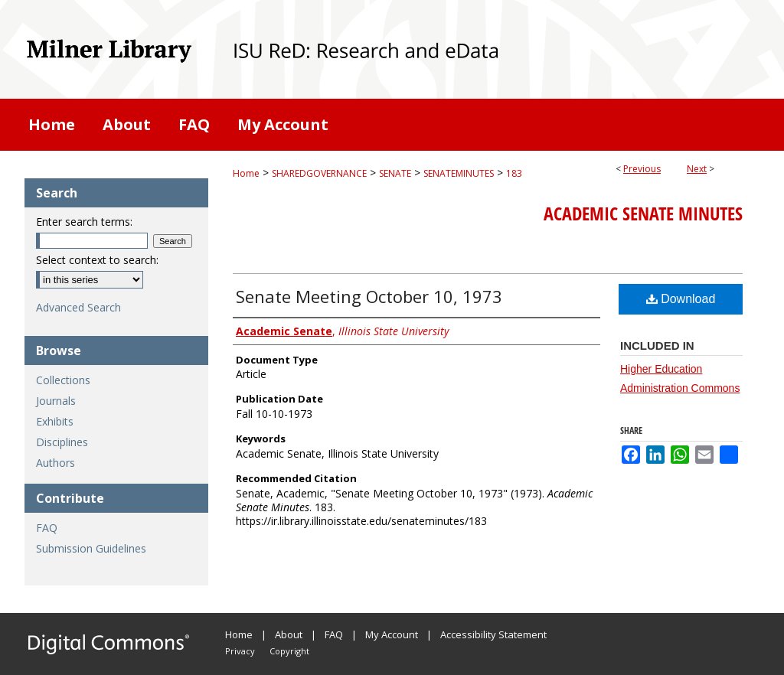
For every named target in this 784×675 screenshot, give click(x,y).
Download (681, 299)
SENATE (395, 173)
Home (246, 173)
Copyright (289, 651)
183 (514, 173)
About (289, 634)
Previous (642, 169)
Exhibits (55, 421)
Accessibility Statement (493, 634)
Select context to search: (97, 260)
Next (697, 169)
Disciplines (62, 442)
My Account (392, 634)
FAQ (47, 528)
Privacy (240, 651)
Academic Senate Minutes (643, 214)
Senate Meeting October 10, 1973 (369, 296)
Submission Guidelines (91, 548)
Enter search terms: (84, 222)
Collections (63, 380)
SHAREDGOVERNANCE (319, 173)
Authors (56, 463)
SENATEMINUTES (459, 173)
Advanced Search (78, 307)
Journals (56, 401)
